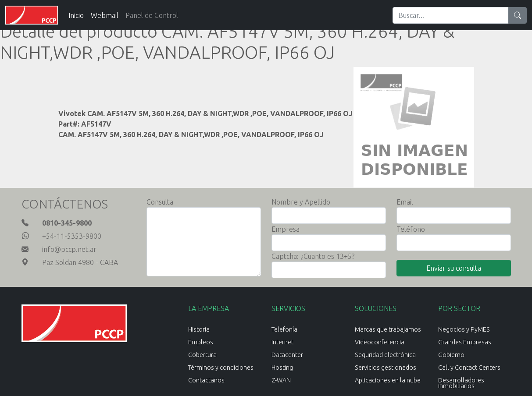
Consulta (160, 202)
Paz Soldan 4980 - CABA (80, 262)
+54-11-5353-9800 (72, 236)
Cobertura (202, 355)
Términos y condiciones (221, 368)
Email (405, 202)
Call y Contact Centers (469, 368)
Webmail (105, 15)
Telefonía (284, 329)
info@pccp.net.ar (69, 249)
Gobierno (451, 355)
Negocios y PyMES (464, 329)
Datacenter (287, 355)
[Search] (451, 15)
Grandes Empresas (465, 342)
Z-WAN (281, 380)
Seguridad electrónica (385, 355)
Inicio (76, 15)
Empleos (201, 342)
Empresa (286, 229)
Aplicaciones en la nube (388, 380)
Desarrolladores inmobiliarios (461, 383)
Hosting (282, 368)
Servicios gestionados (386, 368)
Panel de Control (152, 15)
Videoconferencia (380, 342)
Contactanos (206, 380)
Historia (199, 329)
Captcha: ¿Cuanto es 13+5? (313, 256)
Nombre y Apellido (301, 202)
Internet (282, 342)
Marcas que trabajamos (388, 329)
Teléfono (411, 229)
